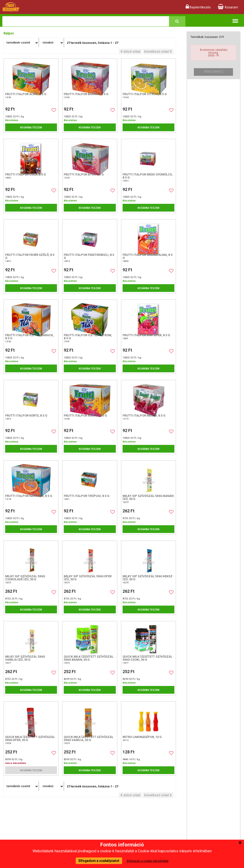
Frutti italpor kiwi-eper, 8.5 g (146, 335)
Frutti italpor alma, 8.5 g (26, 94)
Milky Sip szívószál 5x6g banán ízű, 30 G (148, 497)
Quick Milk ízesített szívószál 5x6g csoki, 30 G (147, 658)
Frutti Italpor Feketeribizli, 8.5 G (89, 256)
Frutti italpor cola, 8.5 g (25, 174)
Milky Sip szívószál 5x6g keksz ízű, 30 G (148, 578)
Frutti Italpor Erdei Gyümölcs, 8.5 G (148, 176)
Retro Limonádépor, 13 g (142, 737)
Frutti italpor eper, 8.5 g (84, 174)
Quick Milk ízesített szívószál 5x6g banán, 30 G (89, 658)
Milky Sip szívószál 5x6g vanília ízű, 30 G (25, 658)
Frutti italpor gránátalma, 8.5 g (148, 256)
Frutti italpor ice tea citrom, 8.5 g (88, 337)
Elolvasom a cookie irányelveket (148, 861)
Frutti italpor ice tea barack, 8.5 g (29, 337)
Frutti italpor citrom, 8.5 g (145, 94)
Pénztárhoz (214, 72)
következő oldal (158, 52)
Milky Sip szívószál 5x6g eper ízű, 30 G (88, 578)
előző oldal (130, 52)
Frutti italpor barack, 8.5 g (86, 94)
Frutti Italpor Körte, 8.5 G (26, 415)
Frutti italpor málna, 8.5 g (85, 415)
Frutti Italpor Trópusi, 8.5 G (86, 496)
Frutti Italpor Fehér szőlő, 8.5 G (30, 256)
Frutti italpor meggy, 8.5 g (144, 415)
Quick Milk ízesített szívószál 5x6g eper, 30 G (30, 738)
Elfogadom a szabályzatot (99, 861)
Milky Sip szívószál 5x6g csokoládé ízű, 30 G (25, 578)
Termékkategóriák (235, 19)
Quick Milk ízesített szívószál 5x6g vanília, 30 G (89, 738)
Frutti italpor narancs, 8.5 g (29, 496)
